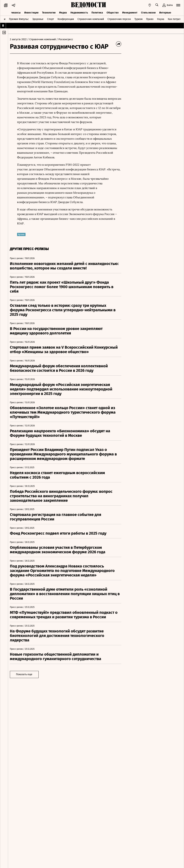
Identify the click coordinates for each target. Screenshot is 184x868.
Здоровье (38, 19)
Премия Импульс (19, 19)
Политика (97, 12)
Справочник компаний (91, 19)
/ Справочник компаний (43, 39)
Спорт (50, 19)
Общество (113, 12)
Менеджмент (130, 12)
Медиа (63, 12)
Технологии (49, 12)
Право (150, 19)
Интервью (165, 12)
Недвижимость (79, 12)
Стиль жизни (148, 12)
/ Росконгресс (67, 39)
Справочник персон (119, 19)
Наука (161, 19)
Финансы (15, 12)
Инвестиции (31, 12)
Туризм (138, 19)
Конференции (66, 19)
